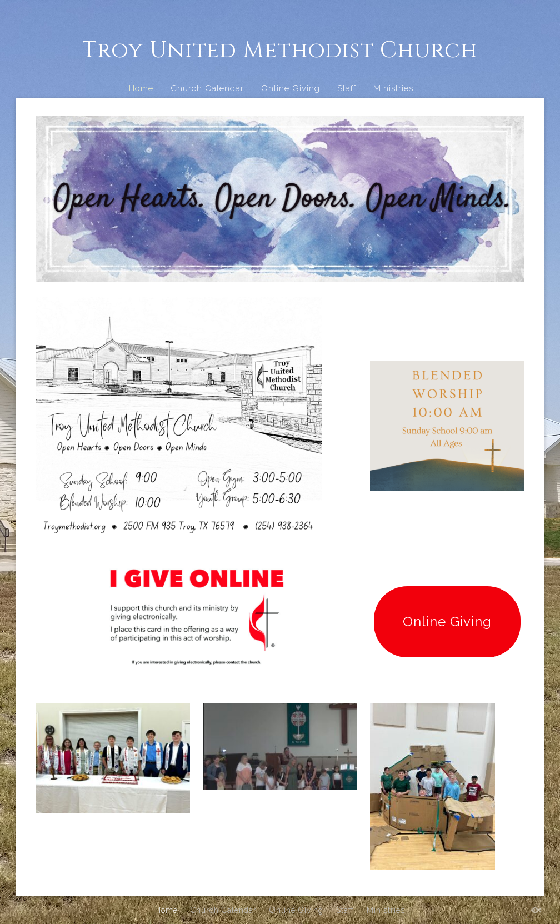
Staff (347, 88)
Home (141, 88)
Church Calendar (207, 88)
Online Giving (291, 88)
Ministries (393, 88)
